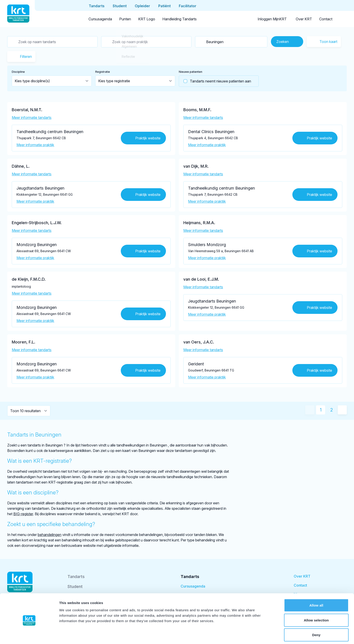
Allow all (316, 588)
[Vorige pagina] (310, 410)
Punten (125, 19)
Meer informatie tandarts (32, 118)
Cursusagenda (100, 19)
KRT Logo (147, 19)
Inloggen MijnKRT (272, 19)
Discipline (18, 72)
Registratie (103, 72)
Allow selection (316, 603)
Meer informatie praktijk (35, 145)
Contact (326, 19)
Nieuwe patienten (191, 72)
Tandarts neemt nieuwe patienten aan (215, 81)
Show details (237, 635)
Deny (316, 618)
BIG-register (23, 514)
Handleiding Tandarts (179, 19)
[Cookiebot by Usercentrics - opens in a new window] (29, 635)
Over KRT (304, 19)
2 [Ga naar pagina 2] (332, 410)
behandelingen (50, 535)
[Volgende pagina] (342, 410)
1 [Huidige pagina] (321, 410)
